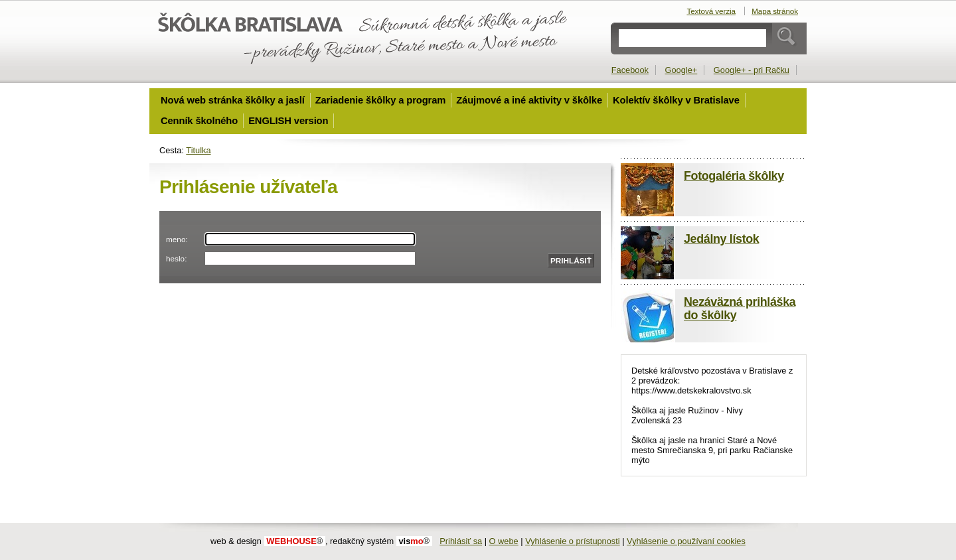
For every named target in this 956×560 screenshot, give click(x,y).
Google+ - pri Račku (752, 70)
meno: (177, 239)
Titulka (198, 150)
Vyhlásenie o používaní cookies (686, 541)
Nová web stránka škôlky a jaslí (233, 100)
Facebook (630, 70)
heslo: (176, 258)
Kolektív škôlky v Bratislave (676, 100)
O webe (504, 541)
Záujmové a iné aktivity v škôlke (529, 100)
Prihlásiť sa (461, 541)
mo (414, 541)
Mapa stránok (775, 11)
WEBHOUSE (294, 541)
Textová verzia (711, 11)
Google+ (681, 70)
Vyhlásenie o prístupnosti (573, 541)
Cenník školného (199, 121)
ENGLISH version (288, 121)
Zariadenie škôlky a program (381, 100)
